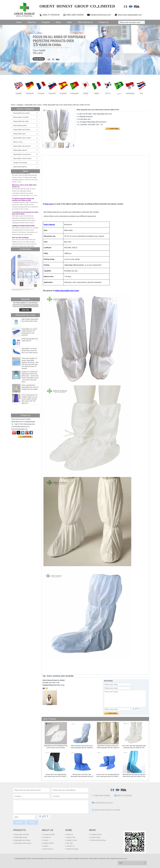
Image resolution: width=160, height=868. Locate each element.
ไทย (141, 93)
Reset (32, 822)
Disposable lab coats (21, 121)
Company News (96, 834)
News (58, 22)
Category (20, 105)
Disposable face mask (21, 113)
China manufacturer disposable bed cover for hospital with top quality (30, 387)
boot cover (49, 204)
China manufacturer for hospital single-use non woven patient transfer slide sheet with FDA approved (29, 399)
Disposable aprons (20, 150)
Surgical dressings (20, 163)
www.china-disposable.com (130, 15)
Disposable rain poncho (22, 146)
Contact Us (103, 22)
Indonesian (130, 93)
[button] (37, 274)
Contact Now (25, 437)
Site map (70, 843)
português (74, 93)
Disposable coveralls (21, 117)
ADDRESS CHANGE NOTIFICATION (23, 227)
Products (46, 22)
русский (52, 93)
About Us (32, 22)
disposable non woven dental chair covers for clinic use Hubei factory (30, 351)
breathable (70, 676)
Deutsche (30, 93)
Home (19, 22)
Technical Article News (98, 840)
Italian (97, 93)
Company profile (49, 834)
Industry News (95, 837)
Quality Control (48, 843)
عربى (119, 93)
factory (49, 676)
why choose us (48, 849)
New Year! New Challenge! (20, 239)
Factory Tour (71, 837)
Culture (46, 846)
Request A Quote (72, 849)
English (19, 93)
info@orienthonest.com (101, 15)
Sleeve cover (18, 142)
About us (47, 830)
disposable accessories (22, 154)
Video (69, 22)
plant (63, 676)
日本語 (86, 93)
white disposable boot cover (67, 291)
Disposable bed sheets (22, 130)
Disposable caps (19, 134)
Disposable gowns (20, 125)
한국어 (108, 93)
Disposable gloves (20, 167)
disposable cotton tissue (22, 158)
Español (63, 93)
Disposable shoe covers (33, 105)
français (41, 93)
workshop (57, 676)
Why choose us (85, 22)
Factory (46, 840)
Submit (19, 822)
